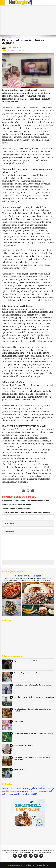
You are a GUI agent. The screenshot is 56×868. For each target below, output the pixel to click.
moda (46, 791)
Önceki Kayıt (7, 563)
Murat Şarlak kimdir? (21, 769)
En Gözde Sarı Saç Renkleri (24, 745)
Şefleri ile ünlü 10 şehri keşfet (28, 576)
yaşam (18, 38)
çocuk (13, 38)
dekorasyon (13, 791)
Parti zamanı (18, 721)
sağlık (51, 791)
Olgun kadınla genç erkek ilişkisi (26, 661)
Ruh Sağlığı (47, 788)
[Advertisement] (28, 20)
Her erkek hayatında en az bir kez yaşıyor (29, 673)
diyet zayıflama (24, 791)
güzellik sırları (37, 791)
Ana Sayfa (6, 38)
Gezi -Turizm (17, 789)
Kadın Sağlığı (27, 788)
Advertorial (7, 788)
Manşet (38, 788)
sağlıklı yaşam (8, 794)
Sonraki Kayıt (48, 563)
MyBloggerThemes (42, 865)
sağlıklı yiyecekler (22, 794)
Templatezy (19, 865)
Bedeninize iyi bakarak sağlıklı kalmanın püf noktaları (34, 733)
